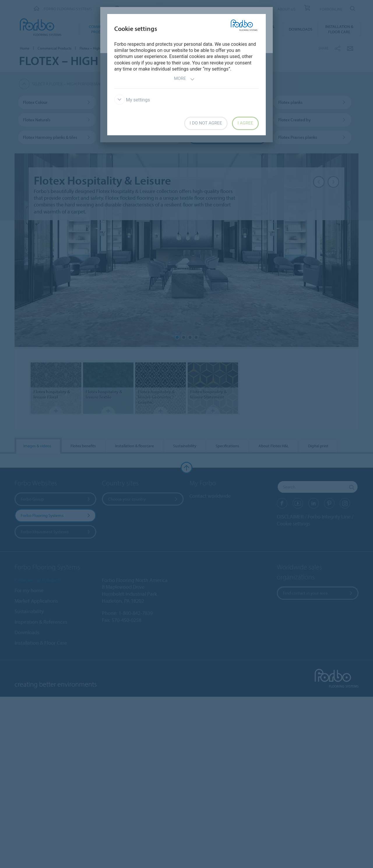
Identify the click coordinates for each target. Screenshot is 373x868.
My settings (132, 100)
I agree (245, 123)
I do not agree (206, 123)
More (184, 79)
